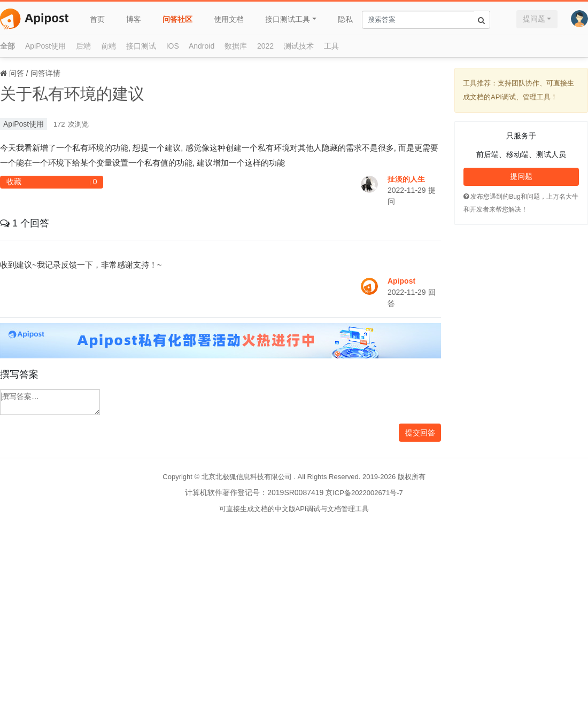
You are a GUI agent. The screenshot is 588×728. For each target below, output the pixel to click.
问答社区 (177, 19)
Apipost (401, 281)
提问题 (534, 19)
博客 (134, 19)
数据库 (236, 46)
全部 (7, 46)
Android (202, 46)
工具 (331, 46)
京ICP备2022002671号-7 (364, 493)
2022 (265, 46)
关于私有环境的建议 (72, 94)
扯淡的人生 (406, 179)
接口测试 (141, 46)
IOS (173, 46)
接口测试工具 (288, 19)
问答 (17, 73)
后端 (83, 46)
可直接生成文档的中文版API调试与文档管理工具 (294, 509)
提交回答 (420, 433)
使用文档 (229, 19)
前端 (109, 46)
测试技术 (299, 46)
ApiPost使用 (45, 46)
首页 (97, 19)
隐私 (345, 19)
